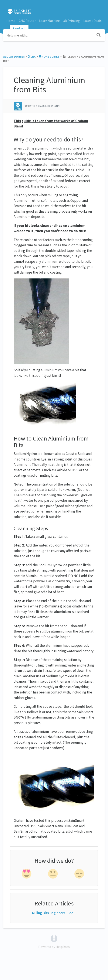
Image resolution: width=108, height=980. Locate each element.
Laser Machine (49, 21)
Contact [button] (19, 28)
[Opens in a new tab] (54, 938)
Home (11, 21)
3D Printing (72, 21)
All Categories (14, 56)
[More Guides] (49, 56)
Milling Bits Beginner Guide (53, 913)
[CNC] (32, 56)
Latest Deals (92, 21)
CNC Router (27, 21)
